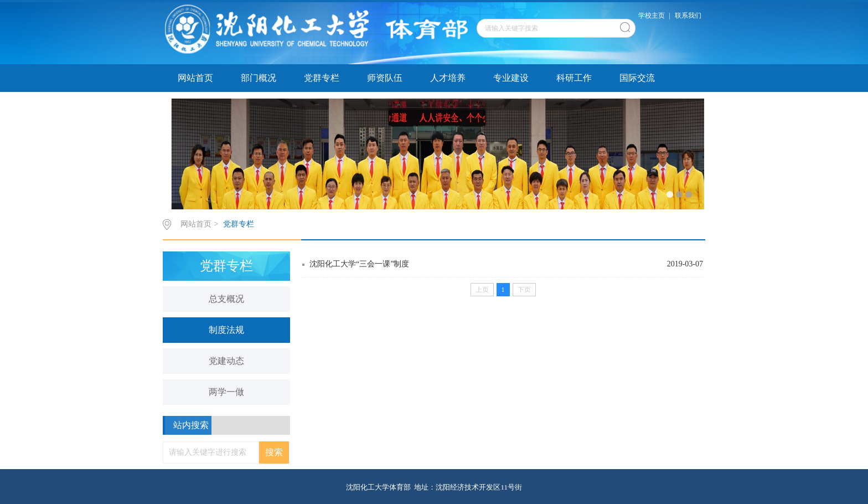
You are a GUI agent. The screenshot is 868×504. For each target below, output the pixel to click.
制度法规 (226, 330)
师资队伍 (385, 78)
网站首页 (195, 78)
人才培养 (448, 78)
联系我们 (688, 16)
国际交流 (637, 78)
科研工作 (574, 78)
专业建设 (511, 78)
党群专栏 (322, 78)
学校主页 (652, 16)
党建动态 (226, 361)
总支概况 (226, 299)
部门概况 (259, 78)
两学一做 (226, 392)
